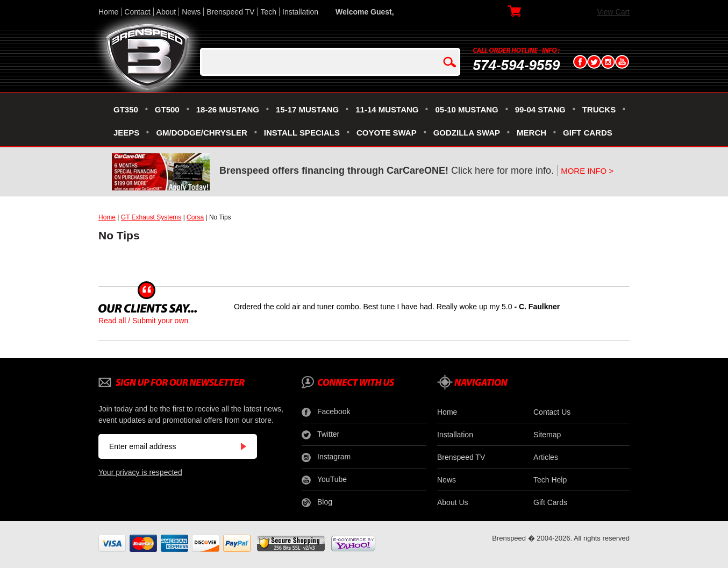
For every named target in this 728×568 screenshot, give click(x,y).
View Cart (613, 12)
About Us (453, 502)
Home (108, 12)
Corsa (195, 217)
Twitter (320, 435)
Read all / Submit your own (143, 321)
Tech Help (550, 480)
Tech (268, 12)
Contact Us (552, 412)
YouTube (324, 480)
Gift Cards (550, 502)
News (191, 12)
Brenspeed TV (230, 12)
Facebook (326, 412)
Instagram (326, 457)
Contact (137, 12)
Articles (546, 457)
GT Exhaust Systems (151, 217)
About (166, 12)
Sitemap (547, 435)
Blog (317, 502)
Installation (300, 12)
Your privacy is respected (140, 472)
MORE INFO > (587, 171)
